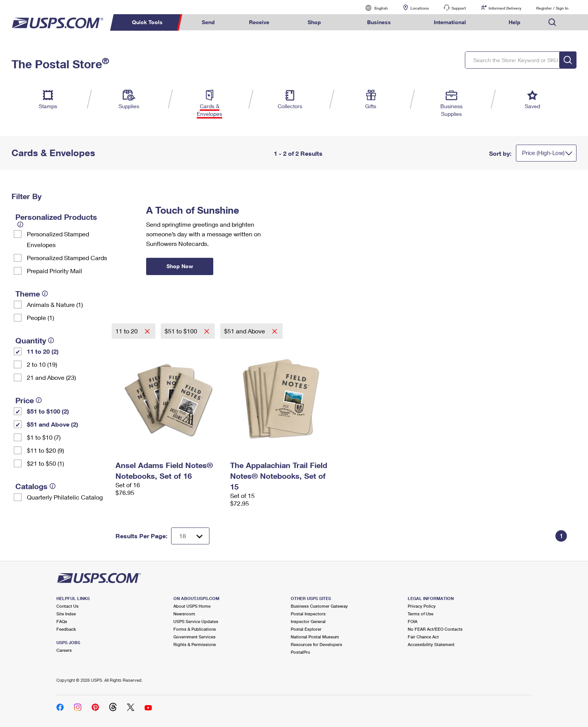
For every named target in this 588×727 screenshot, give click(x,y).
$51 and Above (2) (53, 424)
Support (459, 8)
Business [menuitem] (379, 22)
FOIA (413, 621)
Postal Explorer (306, 629)
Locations (420, 8)
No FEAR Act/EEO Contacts (435, 629)
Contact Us (68, 606)
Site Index (66, 614)
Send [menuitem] (208, 22)
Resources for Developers (316, 644)
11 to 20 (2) (43, 351)
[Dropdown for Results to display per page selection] (190, 536)
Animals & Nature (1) (55, 304)
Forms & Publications (195, 629)
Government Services (194, 637)
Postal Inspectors (308, 614)
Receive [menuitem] (259, 22)
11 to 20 (127, 331)
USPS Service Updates (196, 621)
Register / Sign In (552, 8)
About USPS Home (192, 606)
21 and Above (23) (51, 377)
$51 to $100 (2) (48, 411)
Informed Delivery (505, 8)
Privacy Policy (422, 606)
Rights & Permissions (195, 644)
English (373, 8)
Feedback (66, 629)
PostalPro (301, 652)
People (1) (40, 317)
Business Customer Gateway (319, 606)
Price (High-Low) (543, 153)
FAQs (62, 621)
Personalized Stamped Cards (67, 258)
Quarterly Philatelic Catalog (65, 497)
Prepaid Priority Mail (54, 271)
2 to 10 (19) (42, 364)
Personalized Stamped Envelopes (58, 239)
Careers (64, 650)
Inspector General (308, 621)
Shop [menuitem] (314, 22)
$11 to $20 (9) (45, 450)
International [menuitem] (450, 22)
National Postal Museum (315, 637)
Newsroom (184, 614)
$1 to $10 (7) (44, 437)
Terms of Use (421, 614)
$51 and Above (245, 331)
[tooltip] (20, 224)
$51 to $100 (182, 331)
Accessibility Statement (431, 644)
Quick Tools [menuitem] (147, 22)
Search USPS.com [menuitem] (552, 22)
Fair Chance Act (423, 637)
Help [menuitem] (515, 22)
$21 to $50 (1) (45, 463)
